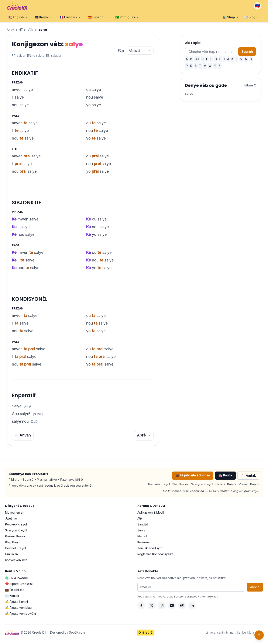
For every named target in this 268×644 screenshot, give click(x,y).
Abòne (255, 587)
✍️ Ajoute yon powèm (20, 614)
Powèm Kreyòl (249, 484)
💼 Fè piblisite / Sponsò (193, 475)
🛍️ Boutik (225, 475)
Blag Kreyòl (181, 484)
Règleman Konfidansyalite (155, 554)
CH (197, 59)
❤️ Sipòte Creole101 (19, 584)
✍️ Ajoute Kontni (16, 602)
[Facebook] (141, 606)
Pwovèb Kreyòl (159, 484)
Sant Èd (143, 524)
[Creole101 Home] (17, 6)
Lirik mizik (12, 554)
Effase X (250, 85)
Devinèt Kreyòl (226, 484)
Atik (140, 518)
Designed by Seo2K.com (68, 632)
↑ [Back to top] (259, 635)
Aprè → (144, 435)
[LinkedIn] (192, 606)
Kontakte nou (210, 597)
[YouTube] (172, 606)
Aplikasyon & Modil (151, 512)
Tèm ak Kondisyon (150, 548)
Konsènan (144, 542)
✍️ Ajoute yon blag (18, 608)
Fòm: (121, 50)
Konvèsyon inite (16, 560)
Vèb (30, 30)
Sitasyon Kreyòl (202, 484)
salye (189, 93)
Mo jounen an (15, 512)
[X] (151, 606)
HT (21, 30)
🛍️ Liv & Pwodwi (17, 578)
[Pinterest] (182, 606)
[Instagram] (162, 606)
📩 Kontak (248, 475)
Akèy (10, 30)
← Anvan (23, 435)
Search (247, 52)
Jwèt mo (11, 518)
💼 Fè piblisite (15, 590)
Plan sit (142, 536)
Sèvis (141, 530)
